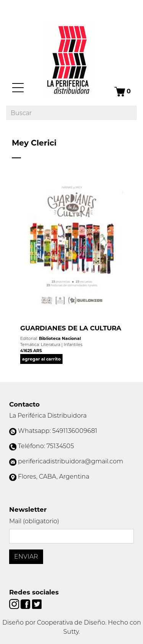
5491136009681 (75, 431)
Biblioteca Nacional (60, 338)
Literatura (51, 344)
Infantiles (73, 344)
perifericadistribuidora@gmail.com (71, 461)
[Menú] (18, 88)
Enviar (26, 557)
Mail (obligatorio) (34, 521)
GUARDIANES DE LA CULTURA (71, 328)
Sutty (71, 632)
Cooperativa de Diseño (71, 622)
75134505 (60, 446)
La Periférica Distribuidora (48, 416)
